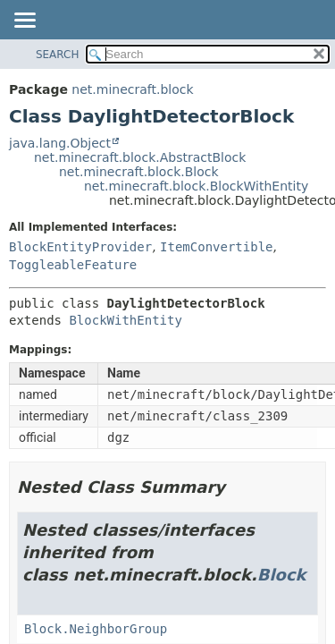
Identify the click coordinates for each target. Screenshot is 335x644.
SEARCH (58, 55)
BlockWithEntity (125, 320)
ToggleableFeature (73, 265)
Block (282, 575)
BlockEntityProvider (80, 247)
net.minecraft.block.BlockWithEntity (196, 186)
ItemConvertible (216, 247)
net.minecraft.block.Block (139, 172)
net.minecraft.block (132, 89)
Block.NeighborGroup (96, 629)
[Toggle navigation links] (24, 21)
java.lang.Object (60, 143)
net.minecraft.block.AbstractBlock (140, 157)
